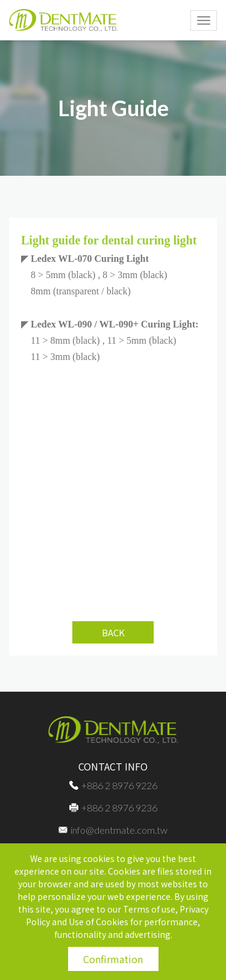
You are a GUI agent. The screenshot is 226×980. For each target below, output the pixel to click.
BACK (113, 632)
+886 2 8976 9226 (113, 785)
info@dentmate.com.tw (113, 830)
